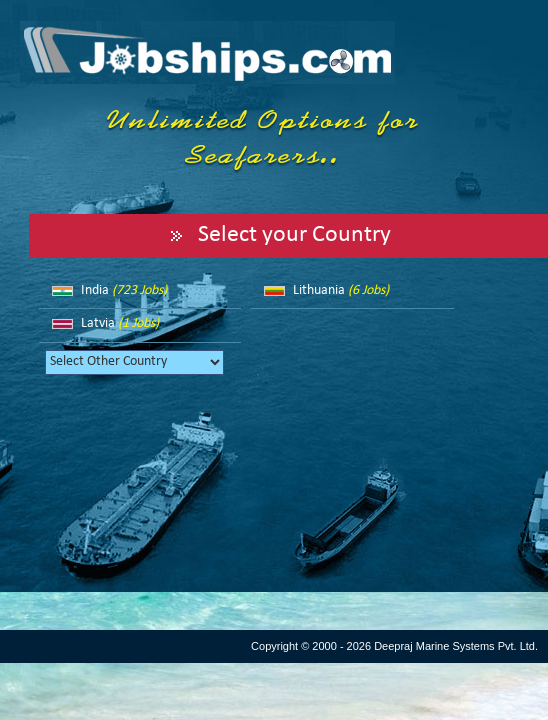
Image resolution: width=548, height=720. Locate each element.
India (124, 290)
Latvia (120, 323)
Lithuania (341, 290)
